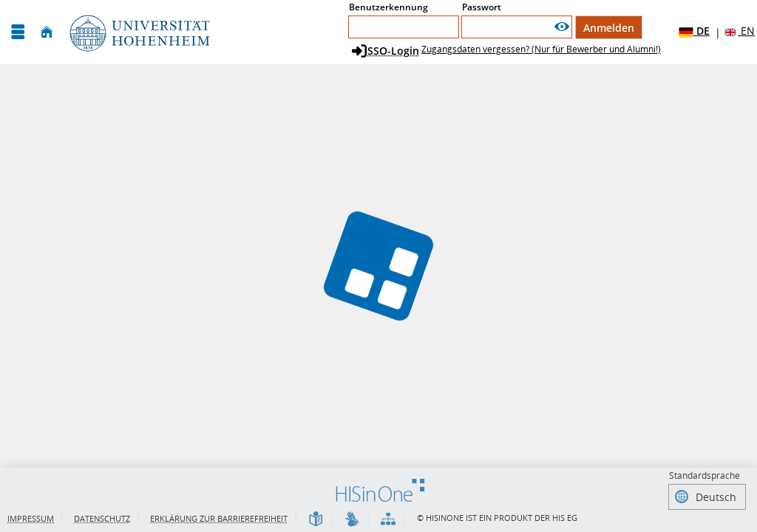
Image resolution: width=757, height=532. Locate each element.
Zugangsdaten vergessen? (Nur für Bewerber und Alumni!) (541, 49)
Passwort (482, 7)
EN (739, 31)
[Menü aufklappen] (18, 32)
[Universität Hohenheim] (138, 32)
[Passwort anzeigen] (562, 27)
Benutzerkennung (388, 7)
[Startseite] (47, 32)
